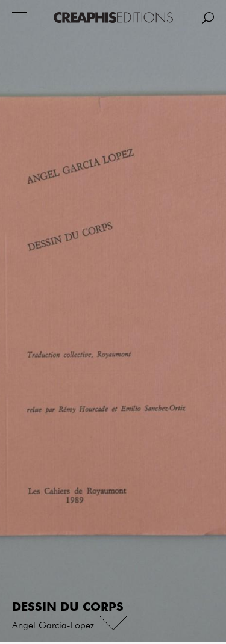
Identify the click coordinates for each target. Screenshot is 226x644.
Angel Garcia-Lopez (53, 626)
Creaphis (113, 17)
